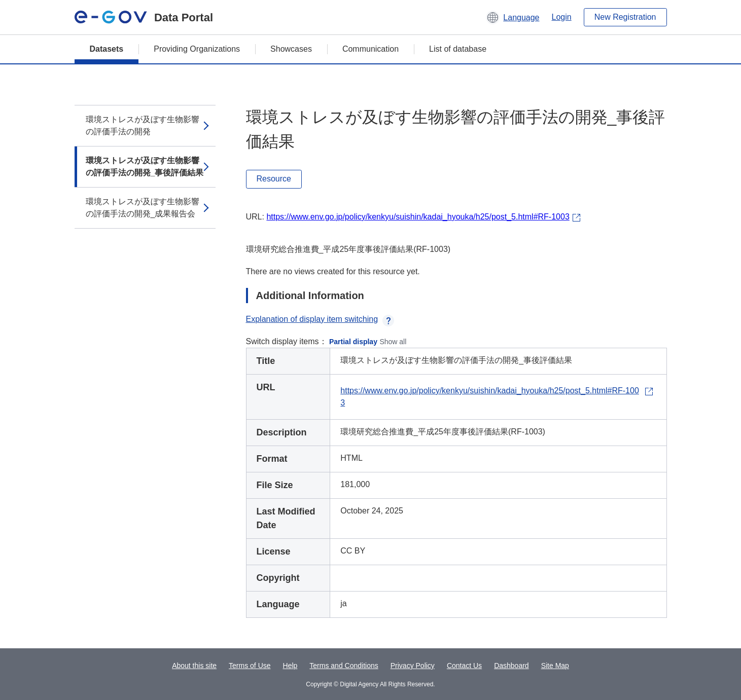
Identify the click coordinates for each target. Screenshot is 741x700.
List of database (458, 49)
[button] (513, 17)
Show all (393, 342)
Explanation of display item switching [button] (320, 319)
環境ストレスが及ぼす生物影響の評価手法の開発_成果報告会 (143, 208)
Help (290, 666)
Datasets (107, 49)
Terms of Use (250, 666)
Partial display (353, 342)
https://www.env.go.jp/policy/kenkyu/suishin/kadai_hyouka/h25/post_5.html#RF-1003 (418, 217)
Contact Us (464, 666)
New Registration (625, 17)
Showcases (291, 49)
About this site (194, 666)
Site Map (555, 666)
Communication (370, 49)
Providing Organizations (197, 49)
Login (562, 17)
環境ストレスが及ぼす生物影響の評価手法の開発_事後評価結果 (145, 167)
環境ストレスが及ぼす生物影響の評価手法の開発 (143, 125)
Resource (274, 179)
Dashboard (511, 666)
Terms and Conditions (344, 666)
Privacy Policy (413, 666)
